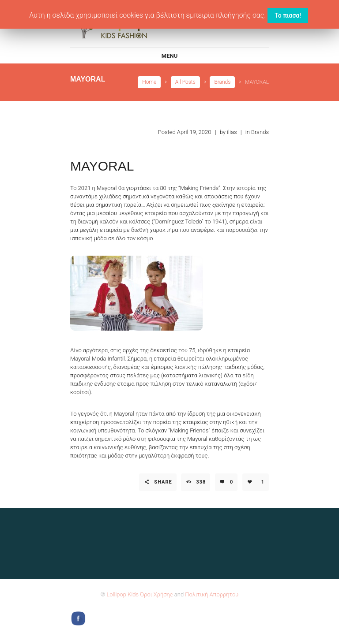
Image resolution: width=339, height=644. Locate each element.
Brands (222, 82)
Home (149, 82)
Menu (169, 56)
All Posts (185, 82)
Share (163, 482)
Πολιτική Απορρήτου (212, 594)
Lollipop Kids (122, 594)
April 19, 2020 (194, 132)
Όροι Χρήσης (156, 594)
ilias (232, 132)
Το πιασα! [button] (288, 15)
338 (201, 482)
